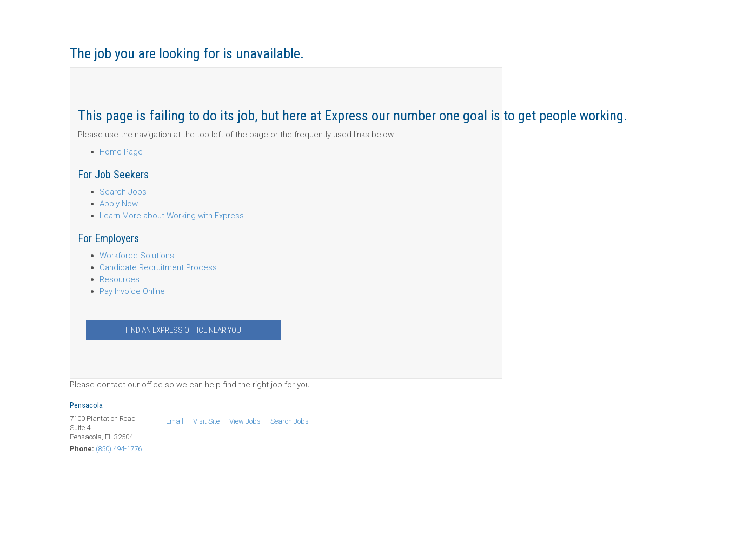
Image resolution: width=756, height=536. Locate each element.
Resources (120, 279)
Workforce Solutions (137, 256)
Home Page (121, 152)
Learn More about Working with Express (172, 216)
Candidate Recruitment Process (158, 267)
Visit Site (206, 421)
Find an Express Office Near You (183, 330)
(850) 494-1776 (119, 449)
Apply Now (119, 204)
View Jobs (245, 421)
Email (175, 421)
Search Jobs (123, 192)
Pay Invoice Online (132, 291)
